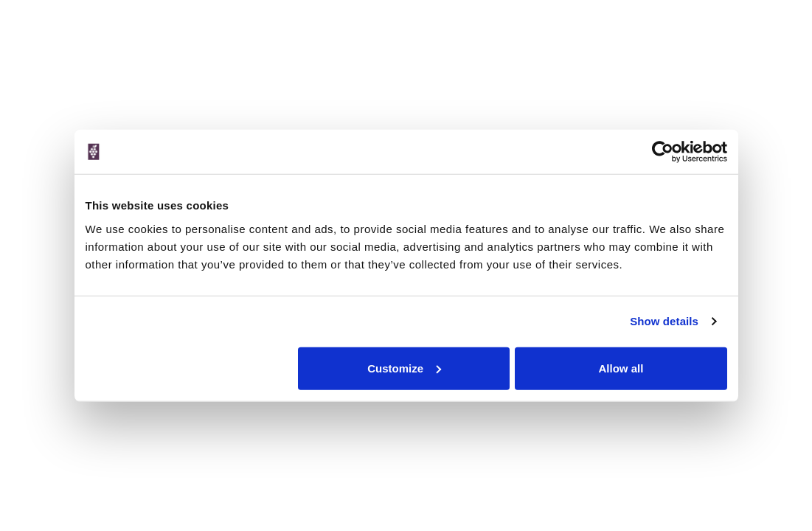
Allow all (621, 368)
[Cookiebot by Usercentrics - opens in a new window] (663, 152)
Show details (664, 321)
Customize (404, 368)
